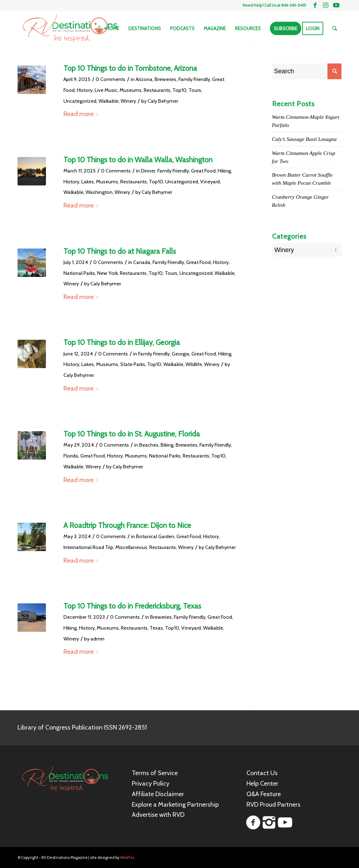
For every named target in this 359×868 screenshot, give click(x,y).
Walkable (109, 101)
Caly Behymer (163, 101)
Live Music (106, 90)
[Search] (335, 28)
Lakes (88, 182)
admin (97, 639)
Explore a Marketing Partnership (175, 805)
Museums (131, 90)
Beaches (149, 445)
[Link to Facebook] (315, 5)
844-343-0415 (294, 5)
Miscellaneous (131, 547)
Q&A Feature (264, 794)
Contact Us (262, 773)
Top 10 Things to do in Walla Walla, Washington (138, 160)
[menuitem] (113, 28)
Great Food (203, 171)
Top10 (179, 90)
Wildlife (194, 364)
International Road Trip (88, 547)
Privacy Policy (151, 784)
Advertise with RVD (158, 815)
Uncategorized (80, 101)
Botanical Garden (155, 536)
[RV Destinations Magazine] (70, 28)
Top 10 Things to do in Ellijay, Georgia (122, 342)
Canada (142, 262)
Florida (71, 456)
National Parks (79, 273)
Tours (195, 90)
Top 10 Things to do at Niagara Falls (120, 251)
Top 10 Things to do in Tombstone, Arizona (130, 68)
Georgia (181, 354)
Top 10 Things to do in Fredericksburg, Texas (132, 606)
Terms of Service (155, 773)
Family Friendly (194, 79)
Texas (156, 628)
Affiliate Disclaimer (158, 794)
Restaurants (157, 90)
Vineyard (210, 182)
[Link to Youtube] (336, 5)
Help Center (262, 784)
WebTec (128, 857)
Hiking (224, 171)
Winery (128, 101)
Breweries (165, 79)
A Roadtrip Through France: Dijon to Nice (127, 525)
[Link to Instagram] (326, 5)
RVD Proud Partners (273, 805)
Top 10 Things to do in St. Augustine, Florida (132, 434)
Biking (167, 445)
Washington (99, 192)
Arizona (144, 79)
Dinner (148, 171)
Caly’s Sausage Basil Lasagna (304, 139)
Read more (82, 114)
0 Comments (111, 79)
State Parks (133, 364)
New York (107, 273)
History (85, 90)
